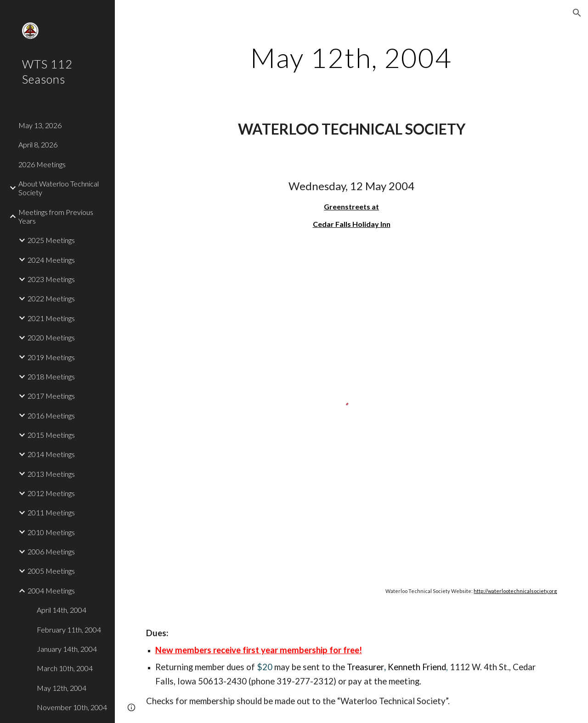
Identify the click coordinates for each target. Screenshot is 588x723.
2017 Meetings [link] (51, 396)
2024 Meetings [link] (51, 260)
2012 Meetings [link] (51, 493)
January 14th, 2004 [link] (67, 649)
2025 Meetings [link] (51, 240)
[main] (351, 57)
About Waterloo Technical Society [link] (59, 188)
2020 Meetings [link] (51, 337)
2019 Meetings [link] (51, 357)
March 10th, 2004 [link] (65, 668)
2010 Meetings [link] (51, 532)
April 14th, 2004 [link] (62, 610)
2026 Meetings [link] (42, 164)
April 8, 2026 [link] (38, 144)
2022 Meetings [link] (51, 298)
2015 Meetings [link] (51, 435)
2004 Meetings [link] (51, 590)
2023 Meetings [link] (51, 279)
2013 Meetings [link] (51, 474)
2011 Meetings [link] (51, 512)
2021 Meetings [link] (51, 318)
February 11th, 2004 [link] (69, 630)
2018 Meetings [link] (51, 376)
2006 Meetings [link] (51, 551)
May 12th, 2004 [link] (62, 688)
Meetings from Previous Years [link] (56, 216)
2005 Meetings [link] (51, 571)
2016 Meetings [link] (51, 415)
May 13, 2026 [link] (40, 125)
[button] (577, 13)
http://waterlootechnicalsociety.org (515, 591)
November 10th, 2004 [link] (72, 707)
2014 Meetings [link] (51, 454)
